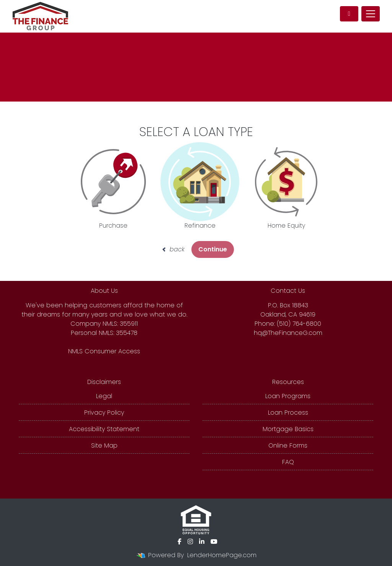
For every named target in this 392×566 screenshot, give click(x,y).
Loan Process (288, 413)
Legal (104, 396)
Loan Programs (288, 396)
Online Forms (288, 445)
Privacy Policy (104, 413)
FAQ (288, 462)
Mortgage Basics (288, 429)
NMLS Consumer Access (104, 351)
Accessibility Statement (104, 429)
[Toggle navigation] (371, 14)
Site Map (104, 445)
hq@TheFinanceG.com (288, 333)
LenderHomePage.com (222, 555)
